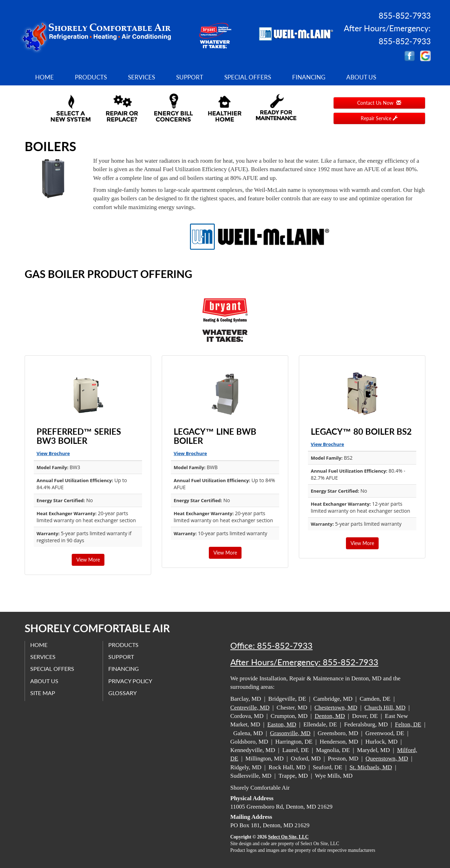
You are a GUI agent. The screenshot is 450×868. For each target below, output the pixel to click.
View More (88, 560)
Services (142, 77)
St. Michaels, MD (371, 767)
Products (91, 77)
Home (44, 77)
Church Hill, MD (385, 708)
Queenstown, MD (387, 759)
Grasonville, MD (290, 733)
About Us (361, 77)
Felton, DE (408, 724)
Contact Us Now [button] (379, 103)
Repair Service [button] (379, 118)
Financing (309, 77)
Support (190, 77)
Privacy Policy (130, 681)
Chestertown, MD (336, 708)
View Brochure (53, 453)
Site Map (43, 693)
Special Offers (248, 77)
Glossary (123, 693)
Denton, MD (330, 716)
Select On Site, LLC (288, 837)
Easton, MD (282, 724)
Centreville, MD (250, 708)
